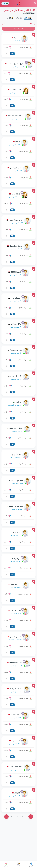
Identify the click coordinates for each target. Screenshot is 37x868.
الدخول (31, 865)
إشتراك (6, 865)
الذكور (19, 18)
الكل (28, 18)
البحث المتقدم (18, 29)
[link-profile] (18, 39)
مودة (18, 3)
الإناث (10, 18)
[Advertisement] (18, 364)
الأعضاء (19, 865)
